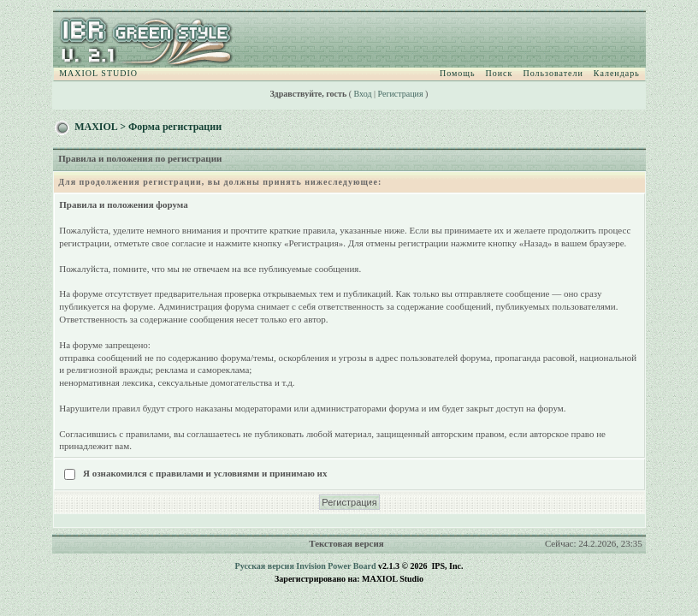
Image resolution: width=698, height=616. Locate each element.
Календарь (617, 73)
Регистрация (401, 94)
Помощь (458, 73)
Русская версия (265, 566)
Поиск (500, 73)
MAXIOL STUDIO (98, 73)
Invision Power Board (336, 566)
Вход (363, 94)
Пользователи (553, 73)
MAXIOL (96, 127)
